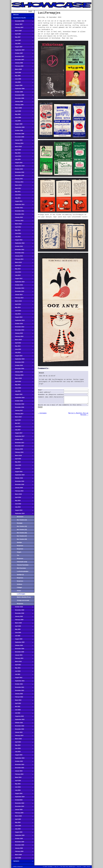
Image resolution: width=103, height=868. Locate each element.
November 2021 (22, 688)
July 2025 (22, 829)
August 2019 (22, 511)
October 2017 (22, 440)
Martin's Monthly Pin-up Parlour (24, 598)
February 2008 (22, 67)
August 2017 (22, 434)
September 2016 (22, 398)
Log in (56, 867)
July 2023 (22, 752)
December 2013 (22, 292)
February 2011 (22, 183)
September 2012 (22, 244)
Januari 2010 (22, 141)
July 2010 (22, 160)
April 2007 (22, 34)
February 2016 (22, 376)
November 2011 (22, 212)
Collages (19, 587)
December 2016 (22, 408)
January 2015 (22, 334)
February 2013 (22, 260)
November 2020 (22, 649)
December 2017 (22, 446)
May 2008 (22, 76)
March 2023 (22, 739)
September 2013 (22, 282)
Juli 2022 (22, 714)
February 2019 (22, 492)
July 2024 (22, 791)
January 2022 (22, 694)
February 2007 (22, 28)
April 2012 (22, 228)
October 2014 (22, 324)
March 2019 (22, 495)
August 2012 (22, 240)
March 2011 (22, 186)
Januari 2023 (22, 733)
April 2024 (22, 781)
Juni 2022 (22, 710)
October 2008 (22, 92)
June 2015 (22, 350)
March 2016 (22, 379)
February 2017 (22, 414)
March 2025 (22, 817)
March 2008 (22, 70)
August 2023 (22, 755)
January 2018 (22, 450)
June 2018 (22, 466)
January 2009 (22, 102)
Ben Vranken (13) (22, 520)
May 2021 (22, 669)
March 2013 (22, 263)
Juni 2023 (22, 749)
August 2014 (22, 318)
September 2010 (22, 166)
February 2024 (22, 775)
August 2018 (22, 472)
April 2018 (22, 459)
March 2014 (22, 302)
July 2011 (22, 199)
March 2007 (22, 31)
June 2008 (22, 80)
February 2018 (22, 453)
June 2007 (22, 41)
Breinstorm (20, 517)
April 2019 (22, 498)
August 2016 (22, 395)
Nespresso (20, 546)
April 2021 (22, 665)
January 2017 (22, 411)
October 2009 (22, 131)
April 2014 (22, 305)
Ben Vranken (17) (22, 536)
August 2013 (22, 279)
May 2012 (22, 231)
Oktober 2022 (22, 723)
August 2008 (22, 86)
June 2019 (22, 504)
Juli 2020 (22, 636)
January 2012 (22, 218)
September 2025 (22, 836)
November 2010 (22, 173)
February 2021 (22, 659)
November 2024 (22, 804)
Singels (19, 552)
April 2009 (22, 112)
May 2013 (22, 269)
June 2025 (22, 826)
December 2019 (22, 614)
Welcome (22, 15)
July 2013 (22, 276)
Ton (18, 555)
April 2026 (22, 858)
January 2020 (22, 617)
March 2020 (22, 623)
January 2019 (22, 488)
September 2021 (22, 681)
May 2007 (22, 38)
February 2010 (22, 144)
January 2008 (22, 63)
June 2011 (22, 195)
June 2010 (22, 157)
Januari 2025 (22, 810)
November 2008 (22, 96)
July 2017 (22, 430)
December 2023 (22, 768)
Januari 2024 (22, 772)
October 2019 (22, 607)
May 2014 (22, 308)
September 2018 (22, 475)
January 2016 (22, 372)
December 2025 (22, 846)
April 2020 (22, 627)
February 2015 (22, 337)
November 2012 (22, 250)
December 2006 (22, 22)
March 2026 (22, 855)
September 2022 (22, 720)
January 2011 (22, 179)
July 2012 (22, 237)
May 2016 (22, 385)
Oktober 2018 (22, 479)
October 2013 (22, 286)
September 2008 (22, 89)
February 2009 (22, 105)
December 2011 (22, 215)
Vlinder (19, 591)
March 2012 (22, 224)
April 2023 (22, 743)
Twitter (79, 867)
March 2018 (22, 456)
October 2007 (22, 54)
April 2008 (22, 73)
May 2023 (22, 746)
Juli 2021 (22, 675)
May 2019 (22, 501)
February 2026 (22, 852)
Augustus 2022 (22, 717)
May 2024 (22, 784)
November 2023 (22, 765)
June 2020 (22, 633)
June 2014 (22, 311)
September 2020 (22, 643)
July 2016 (22, 392)
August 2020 (22, 640)
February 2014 (22, 298)
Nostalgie (20, 523)
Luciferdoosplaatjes (23, 571)
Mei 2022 (22, 707)
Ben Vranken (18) (22, 539)
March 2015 (22, 340)
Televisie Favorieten (23, 565)
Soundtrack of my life (22, 18)
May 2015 (22, 347)
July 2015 (22, 353)
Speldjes (19, 542)
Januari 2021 (22, 656)
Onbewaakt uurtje (22, 562)
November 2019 (22, 611)
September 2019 (22, 514)
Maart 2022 (22, 701)
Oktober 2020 (22, 646)
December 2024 (22, 807)
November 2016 (22, 405)
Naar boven (87, 867)
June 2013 (22, 273)
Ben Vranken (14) (22, 526)
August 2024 (22, 794)
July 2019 (22, 508)
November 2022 (22, 726)
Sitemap (50, 867)
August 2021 (22, 678)
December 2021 (22, 691)
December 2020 (22, 652)
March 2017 (22, 418)
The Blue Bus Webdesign (68, 867)
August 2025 (22, 833)
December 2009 (22, 137)
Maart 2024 (22, 778)
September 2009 (22, 128)
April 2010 (22, 150)
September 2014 (22, 321)
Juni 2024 (22, 788)
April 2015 (22, 343)
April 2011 (22, 189)
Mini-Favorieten (21, 568)
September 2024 (22, 797)
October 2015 (22, 366)
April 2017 (22, 421)
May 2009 (22, 115)
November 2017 (22, 443)
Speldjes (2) (20, 575)
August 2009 (22, 125)
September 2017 (22, 437)
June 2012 (22, 234)
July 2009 (22, 121)
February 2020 (22, 620)
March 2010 (22, 147)
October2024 (22, 801)
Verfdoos (20, 584)
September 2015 (22, 360)
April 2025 (22, 820)
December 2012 (22, 253)
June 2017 (22, 427)
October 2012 (22, 247)
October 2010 (22, 170)
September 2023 (22, 759)
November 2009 (22, 134)
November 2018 (22, 482)
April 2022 (22, 704)
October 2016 (22, 401)
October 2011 (22, 208)
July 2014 (22, 315)
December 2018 (22, 485)
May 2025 (22, 823)
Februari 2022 (22, 698)
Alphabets (22, 862)
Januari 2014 (22, 295)
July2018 (22, 469)
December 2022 (22, 730)
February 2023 (22, 736)
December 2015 (22, 369)
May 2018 (22, 463)
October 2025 (22, 839)
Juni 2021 (22, 672)
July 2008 (22, 83)
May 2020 (22, 630)
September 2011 (22, 205)
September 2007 (22, 51)
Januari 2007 (22, 25)
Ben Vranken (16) (22, 533)
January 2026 (22, 849)
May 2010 (22, 154)
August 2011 (22, 202)
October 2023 (22, 762)
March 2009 (22, 109)
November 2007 (22, 57)
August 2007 (22, 47)
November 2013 (22, 289)
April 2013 (22, 266)
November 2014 (22, 327)
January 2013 (22, 257)
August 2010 (22, 163)
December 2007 (22, 60)
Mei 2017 (22, 424)
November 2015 (22, 363)
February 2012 (22, 221)
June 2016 (22, 389)
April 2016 (22, 382)
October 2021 (22, 685)
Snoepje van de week (23, 600)
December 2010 (22, 176)
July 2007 (22, 44)
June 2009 (22, 118)
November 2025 (22, 842)
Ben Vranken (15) (22, 530)
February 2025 (22, 813)
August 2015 (22, 356)
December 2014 (22, 331)
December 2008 (22, 99)
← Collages (42, 415)
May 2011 (22, 192)
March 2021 (22, 662)
